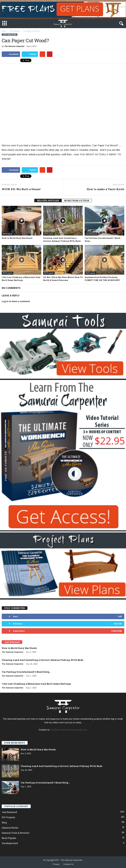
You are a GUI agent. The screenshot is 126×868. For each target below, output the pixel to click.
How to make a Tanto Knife (105, 189)
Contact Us (68, 864)
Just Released (10, 35)
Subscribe (117, 631)
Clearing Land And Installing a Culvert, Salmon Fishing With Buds (42, 660)
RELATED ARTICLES (48, 200)
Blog (4, 822)
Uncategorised (10, 843)
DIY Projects (7, 234)
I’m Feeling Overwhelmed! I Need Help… (26, 672)
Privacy (56, 864)
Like (120, 616)
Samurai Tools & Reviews (16, 833)
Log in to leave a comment (16, 301)
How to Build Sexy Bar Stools (17, 238)
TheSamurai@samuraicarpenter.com (69, 730)
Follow (118, 624)
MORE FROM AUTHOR (77, 200)
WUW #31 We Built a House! (21, 189)
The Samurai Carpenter (14, 46)
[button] (121, 24)
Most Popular (9, 838)
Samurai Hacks (10, 828)
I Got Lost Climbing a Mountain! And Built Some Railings (36, 684)
